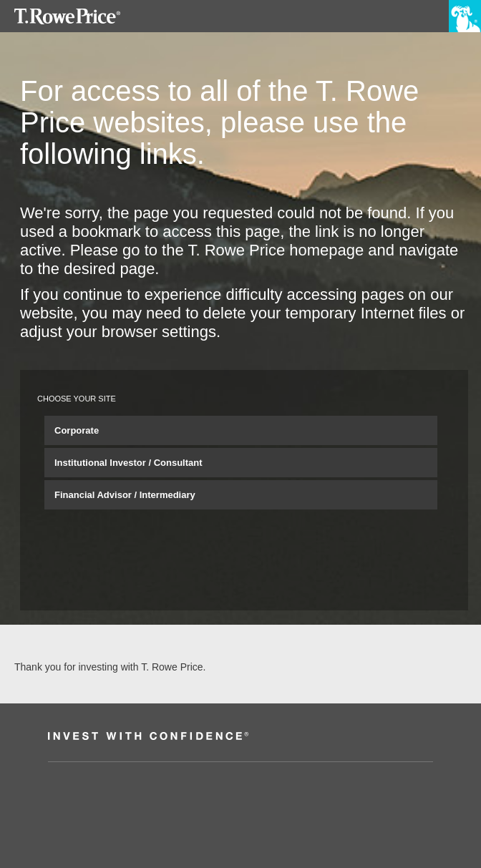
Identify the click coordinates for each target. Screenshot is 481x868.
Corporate (77, 430)
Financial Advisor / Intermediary (125, 495)
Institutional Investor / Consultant (128, 463)
